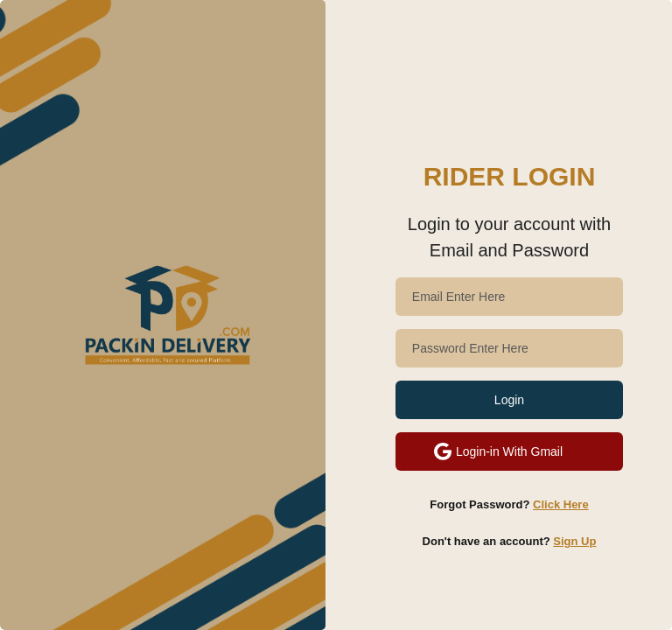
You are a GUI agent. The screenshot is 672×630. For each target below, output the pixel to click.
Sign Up (574, 541)
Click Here (561, 504)
